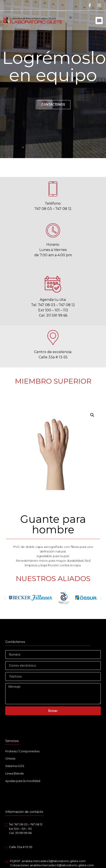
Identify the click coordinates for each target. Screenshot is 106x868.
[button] (99, 21)
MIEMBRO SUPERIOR (53, 381)
